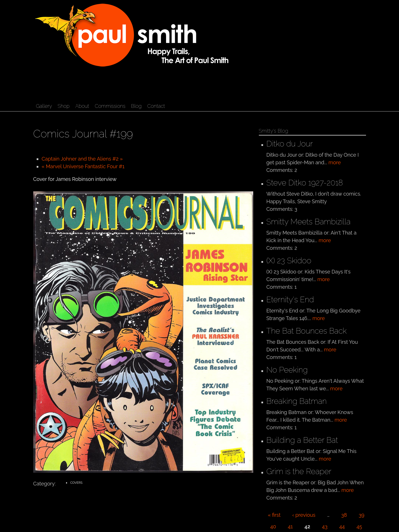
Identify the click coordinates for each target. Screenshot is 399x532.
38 (344, 515)
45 (359, 526)
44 (342, 526)
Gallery (44, 106)
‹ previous (304, 515)
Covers (76, 483)
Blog (136, 106)
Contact (156, 106)
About (82, 106)
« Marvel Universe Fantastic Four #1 (83, 166)
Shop (63, 106)
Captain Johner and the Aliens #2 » (82, 159)
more (335, 162)
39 (361, 515)
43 (325, 526)
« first (274, 515)
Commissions (110, 106)
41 (290, 526)
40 (273, 526)
